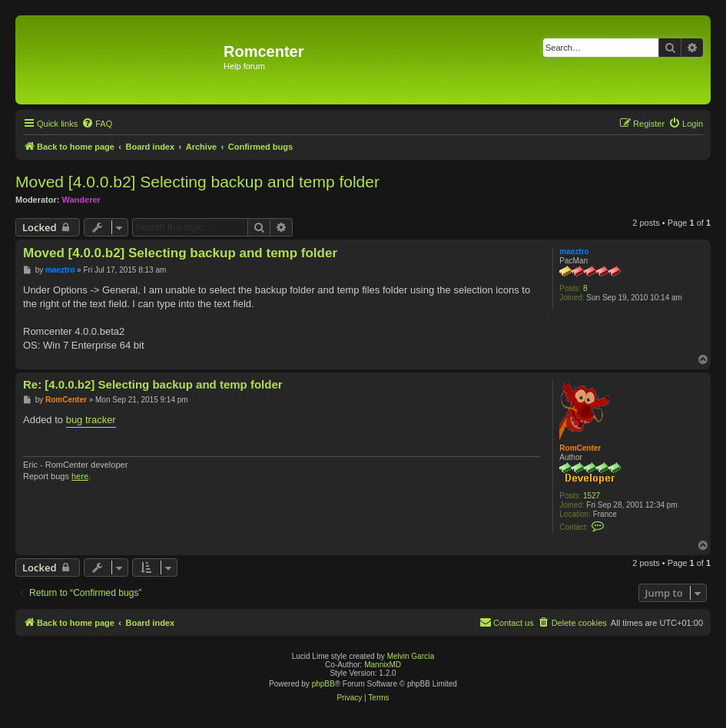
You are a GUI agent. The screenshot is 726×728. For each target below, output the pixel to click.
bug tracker (91, 420)
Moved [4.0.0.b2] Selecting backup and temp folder (197, 182)
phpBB (323, 684)
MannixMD (383, 665)
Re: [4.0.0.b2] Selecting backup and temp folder (153, 384)
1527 (592, 496)
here (80, 476)
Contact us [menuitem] (507, 622)
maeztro (574, 251)
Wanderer (81, 200)
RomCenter (580, 448)
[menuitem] (97, 124)
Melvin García (411, 656)
